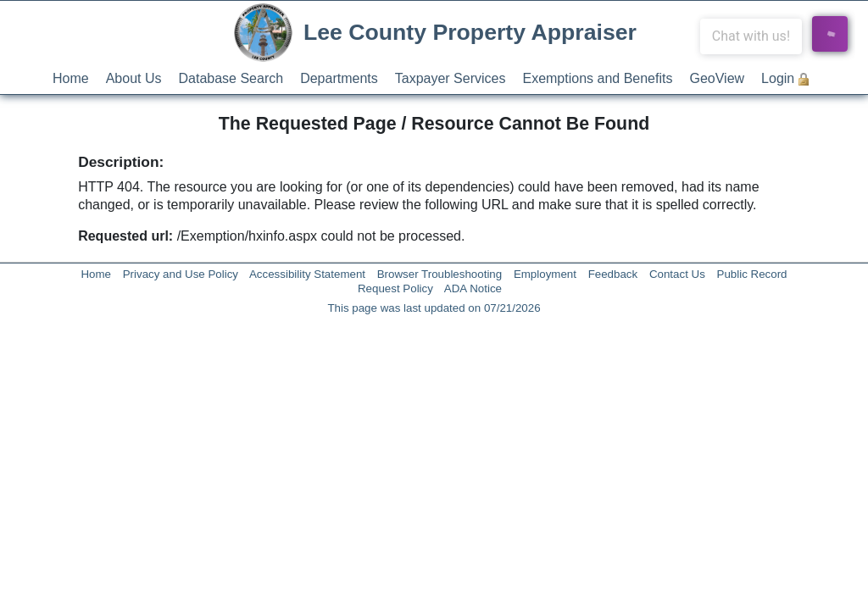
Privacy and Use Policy (181, 274)
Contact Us (677, 274)
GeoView (717, 78)
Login (778, 78)
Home (71, 78)
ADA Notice (473, 288)
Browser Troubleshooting (440, 274)
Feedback (613, 274)
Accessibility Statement (307, 274)
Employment (545, 274)
